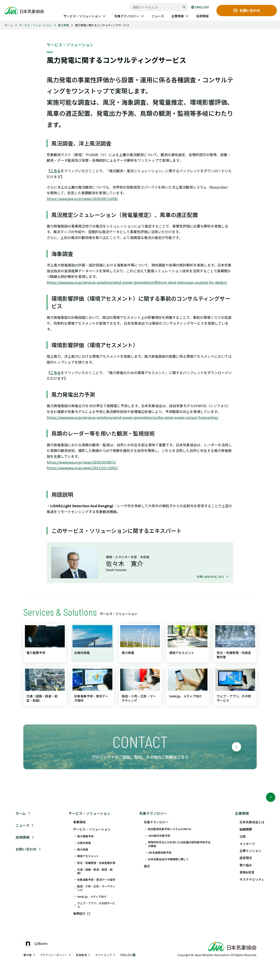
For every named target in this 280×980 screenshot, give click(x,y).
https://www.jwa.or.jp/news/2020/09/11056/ (82, 199)
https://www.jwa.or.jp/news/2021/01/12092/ (82, 468)
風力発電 (63, 25)
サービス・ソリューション (35, 25)
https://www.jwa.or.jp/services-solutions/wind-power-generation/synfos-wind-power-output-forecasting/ (133, 417)
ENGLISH (200, 7)
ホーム (9, 25)
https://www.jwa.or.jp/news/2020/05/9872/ (81, 462)
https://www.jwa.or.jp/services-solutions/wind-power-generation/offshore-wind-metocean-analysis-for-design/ (137, 282)
